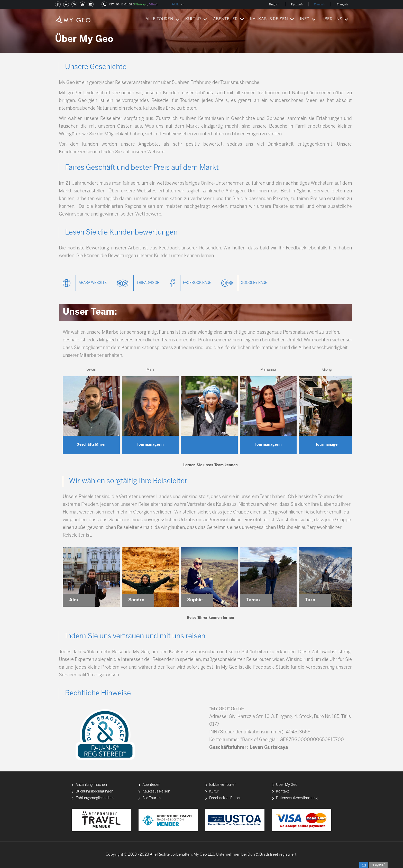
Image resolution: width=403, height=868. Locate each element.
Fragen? (378, 865)
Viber (153, 4)
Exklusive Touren (223, 785)
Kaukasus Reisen (156, 792)
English (274, 4)
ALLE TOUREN (159, 19)
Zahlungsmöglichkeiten (95, 798)
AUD (176, 4)
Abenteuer (151, 785)
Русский (297, 4)
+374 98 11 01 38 (120, 4)
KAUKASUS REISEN (269, 19)
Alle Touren (152, 798)
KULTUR (193, 19)
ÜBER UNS (332, 19)
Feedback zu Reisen (225, 798)
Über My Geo (287, 785)
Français (342, 4)
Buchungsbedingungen (94, 792)
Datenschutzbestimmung (297, 798)
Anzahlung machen (91, 785)
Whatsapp (141, 4)
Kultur (214, 792)
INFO (305, 19)
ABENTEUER (225, 19)
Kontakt (282, 792)
